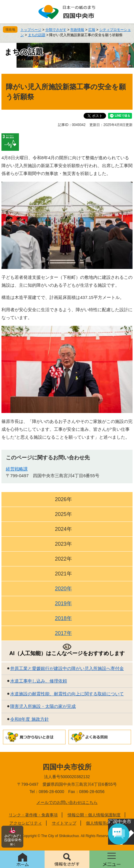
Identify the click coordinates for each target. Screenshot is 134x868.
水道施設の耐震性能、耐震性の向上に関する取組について (67, 694)
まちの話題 (37, 35)
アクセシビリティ (26, 823)
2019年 (63, 603)
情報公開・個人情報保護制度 (94, 815)
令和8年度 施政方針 (30, 719)
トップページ (31, 30)
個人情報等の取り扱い (106, 823)
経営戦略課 (17, 469)
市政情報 (77, 30)
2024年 (63, 529)
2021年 (63, 574)
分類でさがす (56, 30)
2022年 (63, 559)
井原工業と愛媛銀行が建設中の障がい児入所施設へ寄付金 (67, 668)
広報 (92, 30)
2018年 (63, 618)
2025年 (63, 514)
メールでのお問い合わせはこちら (67, 802)
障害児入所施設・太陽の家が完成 (43, 706)
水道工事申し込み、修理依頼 (39, 681)
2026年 (63, 499)
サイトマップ (64, 823)
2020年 (63, 589)
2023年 (63, 544)
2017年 (63, 633)
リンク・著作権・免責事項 (33, 815)
